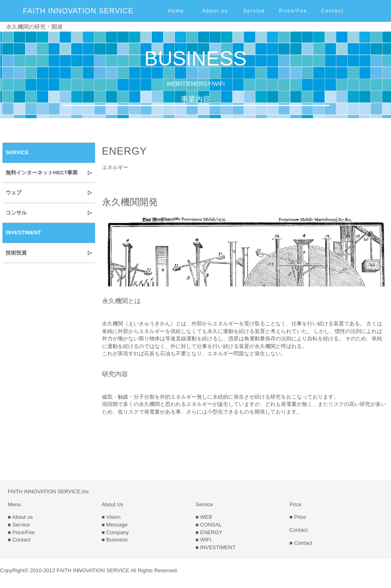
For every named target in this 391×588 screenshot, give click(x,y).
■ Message (115, 525)
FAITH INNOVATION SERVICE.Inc (48, 491)
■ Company (115, 532)
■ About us (20, 517)
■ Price (298, 517)
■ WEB (204, 517)
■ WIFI (203, 540)
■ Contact (19, 540)
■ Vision (111, 517)
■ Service (19, 525)
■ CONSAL (209, 525)
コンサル (16, 213)
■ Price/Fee (21, 532)
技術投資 (16, 253)
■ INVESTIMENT (216, 547)
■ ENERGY (209, 532)
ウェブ (14, 192)
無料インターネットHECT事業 (42, 173)
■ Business (115, 540)
